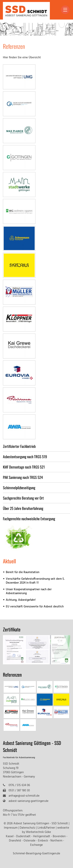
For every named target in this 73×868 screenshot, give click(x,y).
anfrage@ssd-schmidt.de (24, 796)
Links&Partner (46, 828)
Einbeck (43, 841)
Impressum (11, 828)
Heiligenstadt (42, 836)
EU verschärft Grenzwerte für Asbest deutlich (35, 607)
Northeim (56, 841)
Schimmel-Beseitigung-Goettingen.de (36, 854)
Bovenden (59, 836)
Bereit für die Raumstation (23, 572)
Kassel (10, 836)
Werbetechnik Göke (38, 832)
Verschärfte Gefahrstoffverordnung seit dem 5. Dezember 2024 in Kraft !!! (35, 581)
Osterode (29, 841)
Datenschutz (28, 828)
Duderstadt (23, 836)
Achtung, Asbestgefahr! (21, 600)
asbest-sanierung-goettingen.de (29, 801)
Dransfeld (15, 841)
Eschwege (36, 845)
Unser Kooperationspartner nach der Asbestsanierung (29, 592)
